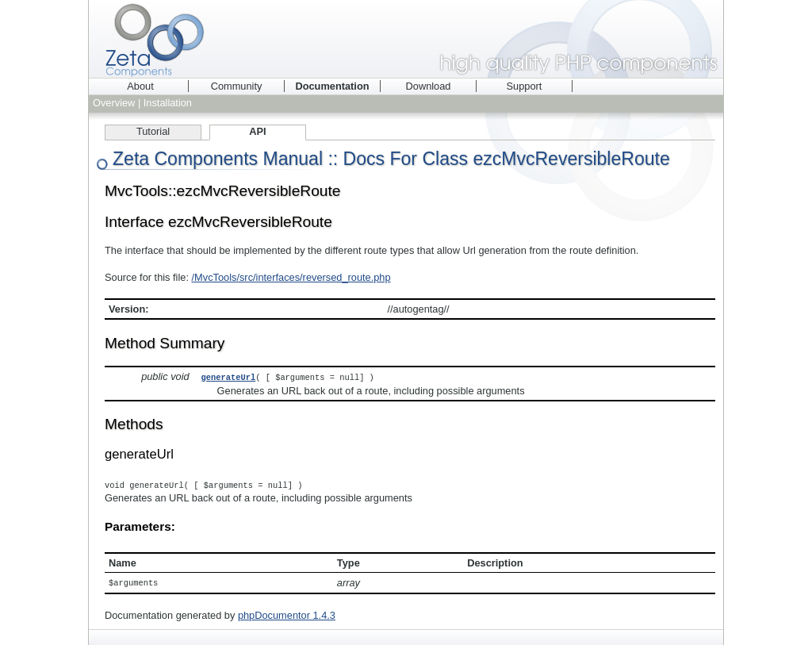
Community (237, 86)
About (140, 86)
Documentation (332, 86)
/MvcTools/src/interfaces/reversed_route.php (291, 277)
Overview (114, 103)
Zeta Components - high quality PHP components (406, 39)
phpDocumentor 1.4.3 (287, 614)
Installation (168, 103)
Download (429, 86)
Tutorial (153, 131)
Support (525, 86)
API (257, 131)
